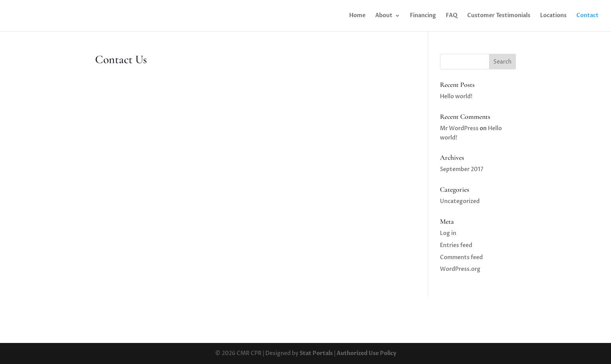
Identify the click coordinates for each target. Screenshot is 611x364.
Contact (587, 16)
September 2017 (462, 169)
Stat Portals (316, 353)
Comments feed (461, 257)
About (384, 16)
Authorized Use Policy (366, 353)
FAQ (452, 16)
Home (357, 16)
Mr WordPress (459, 128)
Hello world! (456, 96)
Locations (553, 16)
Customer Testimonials (499, 16)
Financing (423, 16)
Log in (448, 233)
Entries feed (456, 245)
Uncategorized (460, 201)
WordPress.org (460, 269)
